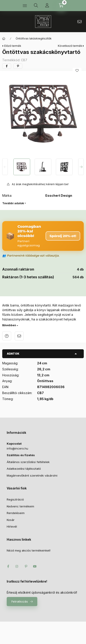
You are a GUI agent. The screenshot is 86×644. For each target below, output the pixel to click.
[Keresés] (36, 6)
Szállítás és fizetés (21, 455)
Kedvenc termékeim (20, 506)
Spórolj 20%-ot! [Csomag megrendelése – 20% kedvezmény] (63, 236)
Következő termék (70, 46)
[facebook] (7, 66)
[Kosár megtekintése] (61, 6)
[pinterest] (18, 66)
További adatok (13, 203)
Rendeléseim (16, 513)
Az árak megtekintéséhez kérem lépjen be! (40, 184)
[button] (43, 114)
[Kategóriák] (25, 6)
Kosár (11, 520)
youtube (35, 566)
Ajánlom (19, 336)
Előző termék (13, 46)
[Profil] (47, 6)
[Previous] (5, 167)
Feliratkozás (20, 601)
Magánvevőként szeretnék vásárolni (32, 475)
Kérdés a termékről (7, 336)
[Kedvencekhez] (77, 71)
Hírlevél (12, 526)
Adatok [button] (13, 354)
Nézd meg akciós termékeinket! (29, 550)
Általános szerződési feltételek (28, 462)
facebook (8, 566)
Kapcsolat (14, 444)
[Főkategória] (4, 39)
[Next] (81, 167)
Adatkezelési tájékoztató (24, 469)
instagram (17, 566)
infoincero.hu (80, 22)
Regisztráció (15, 499)
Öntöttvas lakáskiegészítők (34, 38)
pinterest (26, 566)
